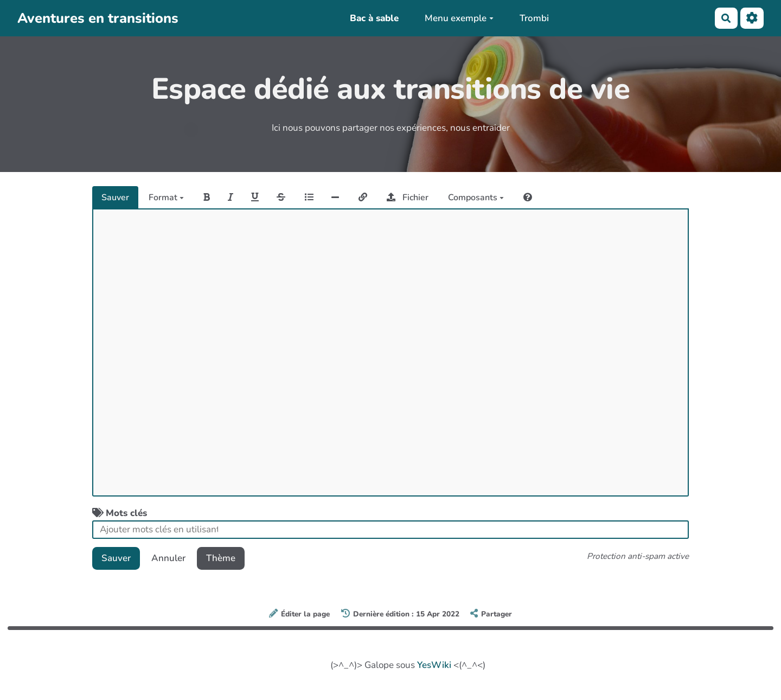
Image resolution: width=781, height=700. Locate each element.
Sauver (115, 198)
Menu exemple (459, 18)
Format (166, 198)
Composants (476, 198)
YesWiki (434, 665)
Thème (221, 558)
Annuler (168, 558)
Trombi (534, 18)
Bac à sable (374, 18)
